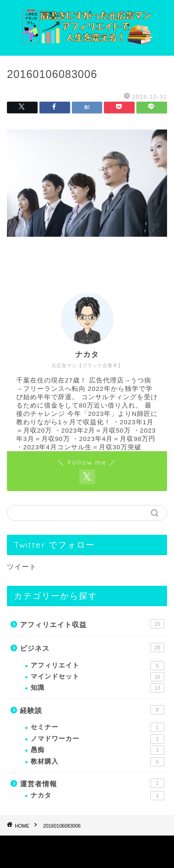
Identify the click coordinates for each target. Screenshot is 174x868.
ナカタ (97, 796)
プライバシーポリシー (69, 845)
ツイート (22, 567)
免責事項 (121, 845)
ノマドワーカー (97, 739)
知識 (97, 688)
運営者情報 (92, 783)
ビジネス (92, 648)
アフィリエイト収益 (92, 624)
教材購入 (97, 762)
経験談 (92, 710)
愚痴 (97, 750)
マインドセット (97, 677)
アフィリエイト (97, 666)
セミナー (97, 727)
